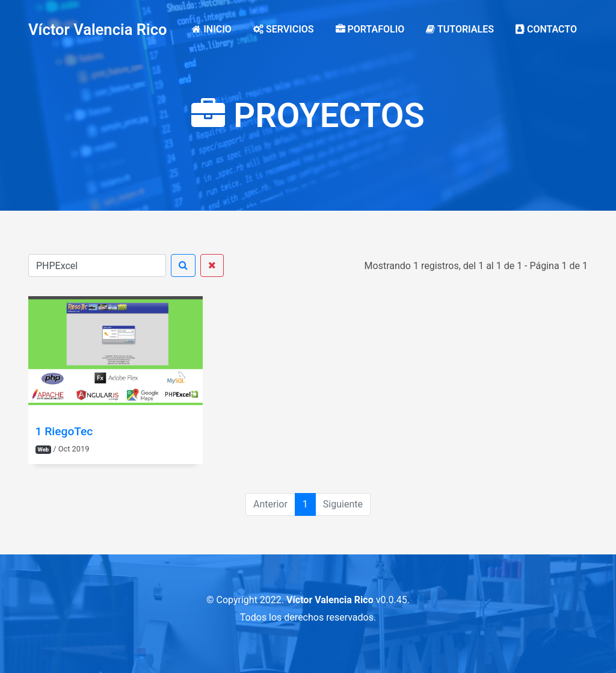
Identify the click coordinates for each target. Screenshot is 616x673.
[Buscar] (97, 265)
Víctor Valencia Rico (98, 29)
